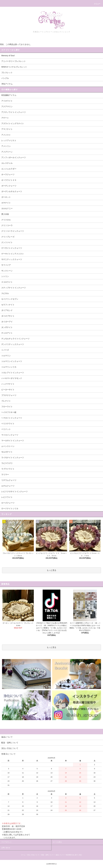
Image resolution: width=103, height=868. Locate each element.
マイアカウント (7, 842)
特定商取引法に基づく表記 (74, 855)
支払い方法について (33, 855)
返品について (60, 855)
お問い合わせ (6, 848)
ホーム (23, 855)
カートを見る (57, 842)
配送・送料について (47, 855)
